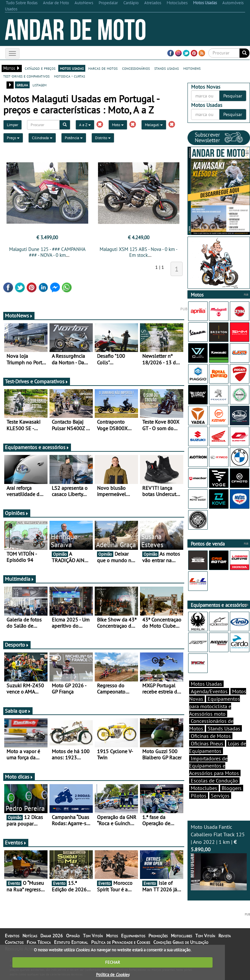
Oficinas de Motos (211, 736)
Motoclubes (204, 788)
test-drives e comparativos (26, 76)
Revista (225, 936)
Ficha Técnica (39, 942)
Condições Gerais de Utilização (181, 942)
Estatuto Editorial (71, 942)
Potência (74, 138)
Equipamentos (133, 936)
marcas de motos (103, 68)
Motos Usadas (206, 684)
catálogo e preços (40, 68)
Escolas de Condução (214, 781)
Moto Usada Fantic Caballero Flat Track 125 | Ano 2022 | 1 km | (219, 857)
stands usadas (167, 68)
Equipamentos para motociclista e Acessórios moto (215, 706)
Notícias (30, 936)
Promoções (158, 936)
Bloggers (232, 788)
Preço (13, 138)
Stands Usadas (224, 728)
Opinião (73, 936)
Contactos (14, 942)
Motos (112, 936)
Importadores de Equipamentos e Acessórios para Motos (214, 766)
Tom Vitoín (93, 936)
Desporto (17, 645)
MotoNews (19, 315)
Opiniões (17, 513)
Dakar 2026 (52, 936)
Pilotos (199, 796)
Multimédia (20, 579)
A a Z (85, 125)
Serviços (220, 796)
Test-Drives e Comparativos (37, 381)
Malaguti (154, 125)
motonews (192, 68)
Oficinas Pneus (207, 743)
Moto (118, 125)
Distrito (103, 138)
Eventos (16, 842)
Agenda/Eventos (209, 691)
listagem (40, 85)
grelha (22, 85)
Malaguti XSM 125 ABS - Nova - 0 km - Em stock (139, 252)
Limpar (13, 125)
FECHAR (113, 962)
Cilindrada (42, 138)
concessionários (136, 68)
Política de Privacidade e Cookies (121, 942)
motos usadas (72, 68)
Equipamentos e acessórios (37, 447)
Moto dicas (19, 777)
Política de (113, 975)
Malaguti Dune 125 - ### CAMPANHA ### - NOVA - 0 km (47, 252)
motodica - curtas (69, 76)
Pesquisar (233, 96)
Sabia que (18, 711)
